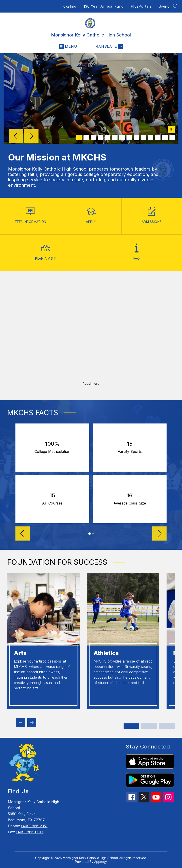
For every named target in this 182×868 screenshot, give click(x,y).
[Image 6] (115, 137)
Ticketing (68, 6)
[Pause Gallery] (171, 130)
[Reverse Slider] (23, 534)
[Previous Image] (16, 136)
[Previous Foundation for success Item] (21, 723)
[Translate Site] (108, 46)
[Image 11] (151, 137)
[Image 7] (122, 137)
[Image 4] (101, 137)
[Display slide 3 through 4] (149, 726)
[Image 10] (143, 137)
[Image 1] (79, 137)
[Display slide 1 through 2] (132, 726)
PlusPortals (141, 6)
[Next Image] (31, 136)
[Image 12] (158, 137)
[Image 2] (86, 137)
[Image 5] (108, 137)
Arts (20, 653)
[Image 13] (165, 137)
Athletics (106, 653)
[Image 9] (136, 137)
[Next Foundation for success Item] (32, 723)
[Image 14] (172, 137)
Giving (164, 6)
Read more (91, 384)
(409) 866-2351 (34, 826)
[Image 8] (129, 137)
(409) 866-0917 (30, 832)
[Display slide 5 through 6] (167, 726)
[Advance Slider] (159, 534)
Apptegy (101, 862)
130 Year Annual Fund (104, 6)
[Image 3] (93, 137)
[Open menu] (68, 46)
